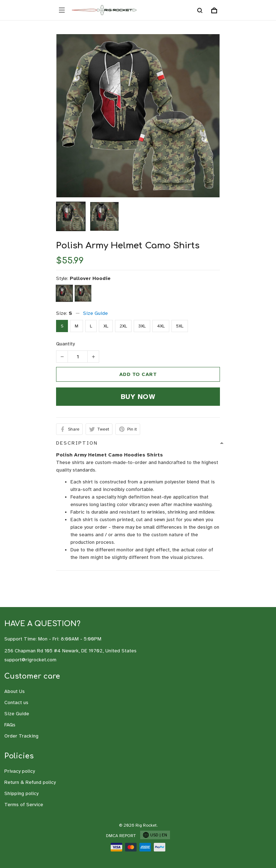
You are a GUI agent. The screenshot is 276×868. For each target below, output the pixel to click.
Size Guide (95, 313)
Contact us (16, 702)
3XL (142, 326)
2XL (123, 326)
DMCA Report (121, 836)
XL (106, 326)
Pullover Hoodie (90, 278)
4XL (161, 326)
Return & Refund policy (30, 782)
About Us (15, 691)
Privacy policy (20, 771)
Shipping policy (21, 793)
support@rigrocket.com (30, 660)
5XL (180, 326)
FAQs (10, 725)
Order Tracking (21, 736)
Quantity (65, 344)
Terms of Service (24, 805)
